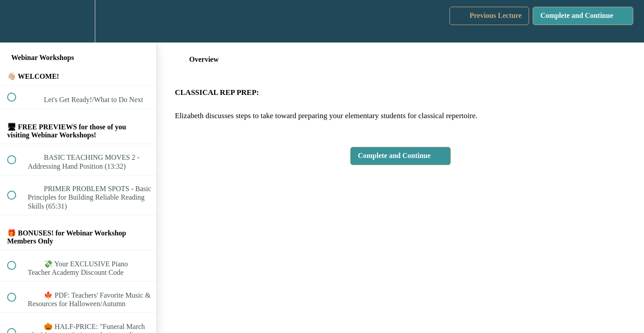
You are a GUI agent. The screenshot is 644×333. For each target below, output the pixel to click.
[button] (17, 21)
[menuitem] (78, 21)
